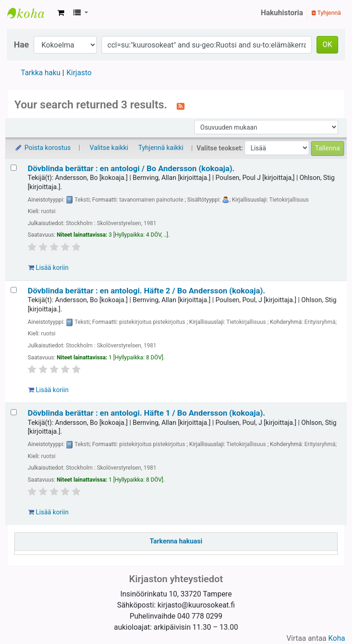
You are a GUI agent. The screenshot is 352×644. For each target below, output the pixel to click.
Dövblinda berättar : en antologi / (131, 168)
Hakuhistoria (282, 13)
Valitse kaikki (109, 148)
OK (327, 45)
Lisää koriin (48, 268)
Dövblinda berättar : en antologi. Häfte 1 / (146, 413)
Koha (337, 638)
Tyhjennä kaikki (161, 148)
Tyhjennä (326, 13)
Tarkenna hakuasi (176, 541)
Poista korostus (42, 148)
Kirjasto (79, 73)
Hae (21, 45)
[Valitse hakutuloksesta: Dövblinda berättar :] (14, 168)
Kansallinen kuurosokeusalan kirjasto (30, 13)
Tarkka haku (41, 73)
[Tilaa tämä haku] (181, 106)
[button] (61, 13)
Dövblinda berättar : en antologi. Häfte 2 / (146, 291)
